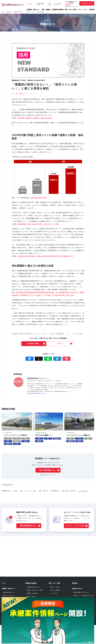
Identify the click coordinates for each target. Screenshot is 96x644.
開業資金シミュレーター (56, 613)
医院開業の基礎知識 (58, 10)
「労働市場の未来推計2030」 (38, 198)
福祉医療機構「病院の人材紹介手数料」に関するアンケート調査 (38, 224)
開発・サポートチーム (9, 604)
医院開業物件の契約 (32, 618)
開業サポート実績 (55, 596)
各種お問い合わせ (77, 598)
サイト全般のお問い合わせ (80, 608)
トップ (3, 12)
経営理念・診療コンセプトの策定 (35, 599)
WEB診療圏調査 (53, 607)
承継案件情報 (6, 616)
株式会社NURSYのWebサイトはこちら (37, 393)
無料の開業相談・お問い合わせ (81, 601)
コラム (79, 10)
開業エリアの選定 (31, 605)
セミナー (85, 10)
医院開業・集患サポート (34, 10)
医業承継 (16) (55, 491)
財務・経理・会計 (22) (69, 491)
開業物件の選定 (31, 612)
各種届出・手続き (31, 627)
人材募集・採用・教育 (32, 624)
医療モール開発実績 (55, 599)
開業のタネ (9, 12)
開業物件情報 (6, 610)
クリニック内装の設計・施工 (34, 621)
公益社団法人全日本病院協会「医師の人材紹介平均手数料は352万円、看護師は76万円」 (46, 256)
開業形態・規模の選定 (32, 602)
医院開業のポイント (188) (9, 491)
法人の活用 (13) (83, 491)
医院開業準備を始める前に (33, 596)
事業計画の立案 (31, 615)
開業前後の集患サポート (9, 601)
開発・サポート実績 (70, 10)
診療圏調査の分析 (31, 609)
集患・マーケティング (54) (28, 491)
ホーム (4, 592)
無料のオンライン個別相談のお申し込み (83, 604)
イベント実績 (54, 602)
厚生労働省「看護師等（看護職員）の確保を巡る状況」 (35, 118)
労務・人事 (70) (43, 491)
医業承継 (92, 10)
